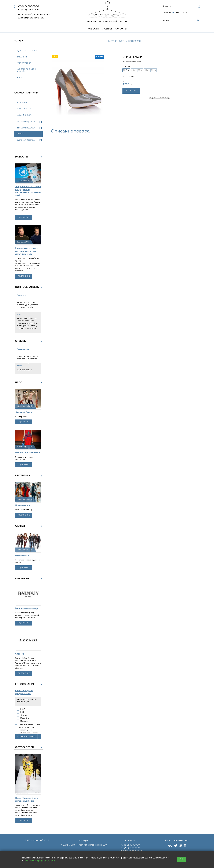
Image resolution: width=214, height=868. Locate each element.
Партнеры (22, 579)
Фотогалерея (24, 63)
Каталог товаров (26, 93)
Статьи (20, 526)
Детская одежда (29, 140)
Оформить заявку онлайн (27, 70)
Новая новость (23, 506)
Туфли (122, 41)
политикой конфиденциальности (40, 861)
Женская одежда (29, 122)
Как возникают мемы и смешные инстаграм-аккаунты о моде (27, 251)
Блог (20, 78)
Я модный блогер (24, 412)
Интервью (22, 476)
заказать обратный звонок (34, 15)
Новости (93, 29)
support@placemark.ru (31, 18)
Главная (107, 29)
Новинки (22, 103)
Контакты (121, 29)
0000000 (28, 6)
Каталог (113, 41)
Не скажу (24, 721)
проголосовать (28, 736)
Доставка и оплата (27, 51)
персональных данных (28, 733)
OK (181, 859)
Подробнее (24, 217)
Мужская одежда (29, 128)
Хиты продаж (24, 109)
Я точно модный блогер (27, 453)
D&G (22, 712)
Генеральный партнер (26, 609)
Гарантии (22, 57)
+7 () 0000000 (130, 845)
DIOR (23, 709)
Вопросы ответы (27, 287)
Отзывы (21, 341)
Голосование (25, 684)
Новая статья (22, 556)
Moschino (25, 718)
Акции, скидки (25, 115)
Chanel (23, 715)
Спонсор (20, 654)
